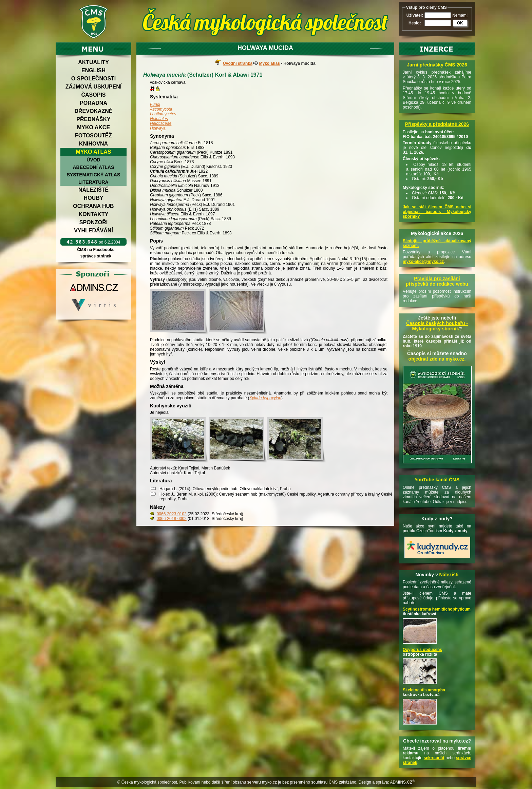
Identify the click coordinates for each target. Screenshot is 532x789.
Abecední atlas (93, 167)
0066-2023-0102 (172, 514)
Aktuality (93, 62)
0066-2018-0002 (172, 519)
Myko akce (93, 127)
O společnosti (94, 79)
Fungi (155, 104)
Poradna (93, 103)
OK (460, 23)
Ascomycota (161, 109)
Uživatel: (415, 15)
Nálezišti (449, 575)
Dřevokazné (93, 111)
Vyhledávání (93, 230)
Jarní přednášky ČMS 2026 (437, 65)
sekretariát (434, 758)
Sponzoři (94, 222)
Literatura (93, 182)
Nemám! (460, 15)
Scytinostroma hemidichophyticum (437, 609)
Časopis (93, 95)
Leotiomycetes (163, 114)
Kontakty (94, 214)
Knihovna (93, 144)
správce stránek (96, 256)
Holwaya (158, 128)
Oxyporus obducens (422, 650)
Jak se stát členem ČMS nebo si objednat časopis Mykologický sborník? (437, 212)
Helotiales (159, 119)
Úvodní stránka (238, 63)
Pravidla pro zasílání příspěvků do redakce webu (437, 281)
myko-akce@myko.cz (423, 262)
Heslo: (415, 23)
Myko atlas (94, 152)
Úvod (93, 160)
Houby (94, 198)
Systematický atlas (94, 175)
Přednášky (93, 119)
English (93, 70)
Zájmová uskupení (93, 87)
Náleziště (93, 190)
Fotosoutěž (93, 136)
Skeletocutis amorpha (424, 690)
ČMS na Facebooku (96, 250)
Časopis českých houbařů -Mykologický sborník (437, 326)
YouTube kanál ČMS (437, 480)
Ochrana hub (93, 206)
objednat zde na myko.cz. (437, 359)
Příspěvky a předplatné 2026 (437, 124)
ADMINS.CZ (401, 782)
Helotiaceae (161, 123)
